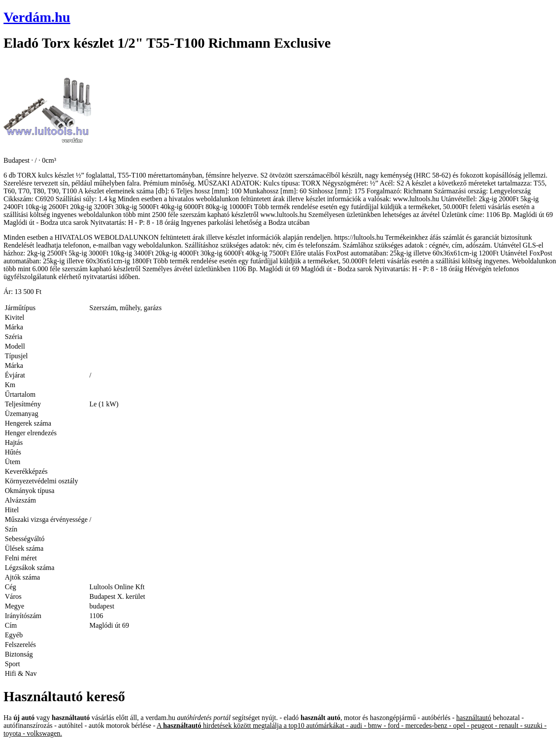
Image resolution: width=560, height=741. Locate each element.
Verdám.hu (37, 17)
